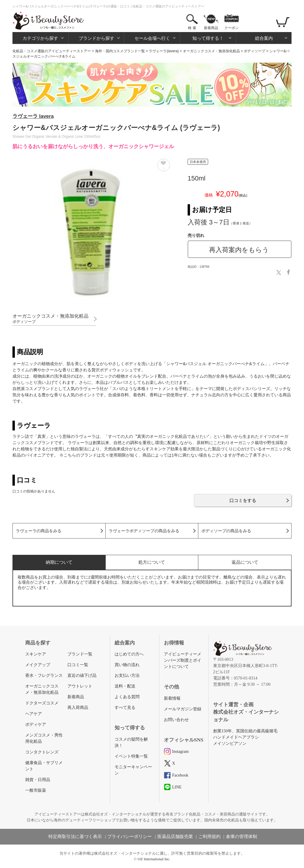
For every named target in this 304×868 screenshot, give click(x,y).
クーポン (232, 28)
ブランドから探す (96, 38)
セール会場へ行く (152, 38)
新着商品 (211, 28)
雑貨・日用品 (38, 780)
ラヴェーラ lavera (33, 116)
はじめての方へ (129, 654)
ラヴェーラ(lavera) (164, 51)
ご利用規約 (209, 837)
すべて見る (125, 708)
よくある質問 (127, 697)
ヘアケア (34, 714)
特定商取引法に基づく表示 (75, 837)
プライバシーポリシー (129, 837)
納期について (59, 562)
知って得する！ (208, 38)
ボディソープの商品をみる (226, 531)
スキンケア (36, 654)
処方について (152, 562)
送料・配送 (125, 686)
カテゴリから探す (40, 38)
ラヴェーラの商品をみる (39, 531)
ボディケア (36, 724)
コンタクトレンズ (42, 752)
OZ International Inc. (154, 859)
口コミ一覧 (78, 665)
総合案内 (264, 38)
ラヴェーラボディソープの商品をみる (144, 531)
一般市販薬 (36, 790)
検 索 (192, 28)
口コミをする (243, 500)
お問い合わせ (176, 720)
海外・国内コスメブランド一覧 (120, 51)
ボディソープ (254, 51)
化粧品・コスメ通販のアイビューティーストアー (52, 51)
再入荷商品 (78, 708)
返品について (245, 562)
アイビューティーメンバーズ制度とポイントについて (183, 660)
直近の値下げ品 (82, 675)
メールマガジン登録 (183, 709)
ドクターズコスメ (42, 703)
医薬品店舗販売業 (175, 837)
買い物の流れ (127, 665)
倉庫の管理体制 (242, 837)
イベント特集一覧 (131, 756)
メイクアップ (38, 665)
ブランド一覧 (80, 654)
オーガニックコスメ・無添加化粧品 (211, 51)
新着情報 (172, 698)
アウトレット (80, 686)
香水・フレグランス (44, 675)
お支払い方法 (127, 675)
